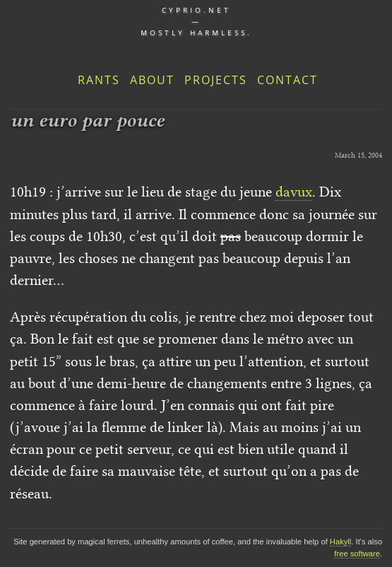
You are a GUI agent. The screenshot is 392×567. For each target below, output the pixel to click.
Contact (287, 80)
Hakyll (340, 542)
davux (294, 192)
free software (357, 554)
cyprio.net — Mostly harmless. (196, 21)
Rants (99, 80)
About (152, 80)
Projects (216, 80)
